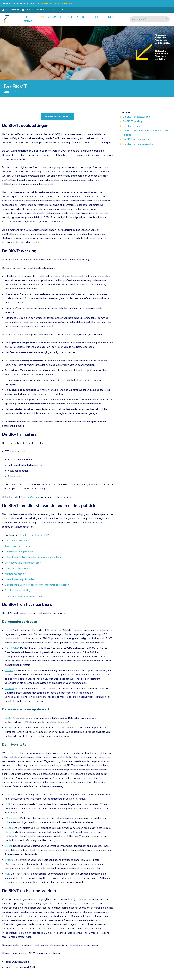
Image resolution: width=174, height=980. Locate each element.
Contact (28, 21)
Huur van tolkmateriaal (18, 568)
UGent (8, 846)
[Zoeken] (147, 19)
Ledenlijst (109, 17)
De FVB (9, 670)
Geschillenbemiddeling (18, 590)
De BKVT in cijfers (133, 126)
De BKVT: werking (133, 121)
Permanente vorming (17, 541)
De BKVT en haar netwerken (139, 144)
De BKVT (39, 17)
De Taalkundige (31, 497)
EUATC (9, 728)
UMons (9, 860)
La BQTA (10, 718)
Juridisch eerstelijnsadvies (19, 552)
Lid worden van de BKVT (58, 117)
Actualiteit (56, 17)
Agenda (73, 17)
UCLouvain (11, 795)
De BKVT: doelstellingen (136, 117)
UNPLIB (9, 688)
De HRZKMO (12, 648)
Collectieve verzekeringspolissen (23, 563)
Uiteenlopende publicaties (19, 579)
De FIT (8, 630)
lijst (41, 465)
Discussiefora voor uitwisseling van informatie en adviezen (37, 585)
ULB (7, 804)
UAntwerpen (12, 818)
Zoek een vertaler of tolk (35, 535)
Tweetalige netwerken (17, 546)
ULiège (9, 828)
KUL (7, 874)
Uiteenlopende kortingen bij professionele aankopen (34, 557)
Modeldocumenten (15, 574)
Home (26, 17)
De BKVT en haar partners (137, 139)
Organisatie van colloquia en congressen (27, 596)
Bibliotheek (90, 17)
